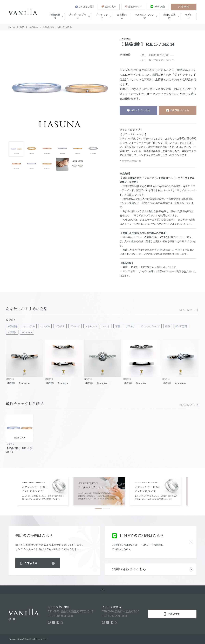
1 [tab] (98, 509)
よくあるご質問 (85, 7)
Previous (9, 490)
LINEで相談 (158, 7)
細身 (168, 326)
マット (106, 326)
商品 (22, 27)
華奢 (118, 326)
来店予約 (184, 7)
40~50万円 (181, 326)
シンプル (45, 326)
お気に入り (109, 7)
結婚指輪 (12, 326)
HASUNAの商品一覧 (130, 161)
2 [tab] (107, 509)
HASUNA (33, 27)
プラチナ (60, 326)
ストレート (91, 326)
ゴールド (75, 326)
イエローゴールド (150, 326)
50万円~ (12, 332)
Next (196, 490)
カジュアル (29, 326)
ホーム (12, 27)
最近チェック (133, 7)
